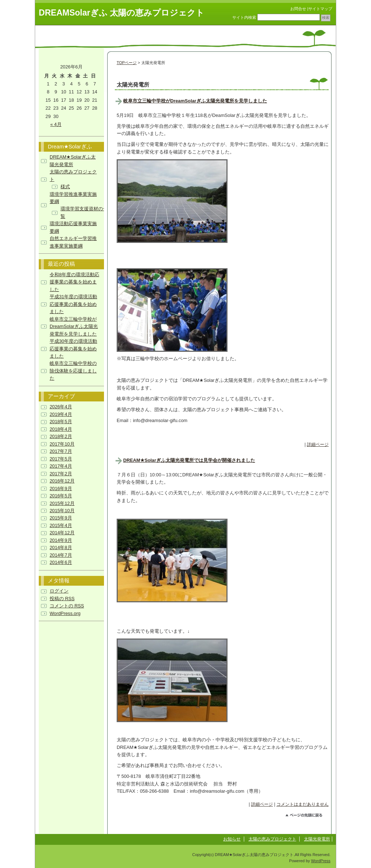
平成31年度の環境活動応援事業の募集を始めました (73, 304)
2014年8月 (61, 547)
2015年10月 (62, 511)
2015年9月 (61, 518)
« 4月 (56, 124)
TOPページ (127, 63)
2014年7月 (61, 555)
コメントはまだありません (303, 804)
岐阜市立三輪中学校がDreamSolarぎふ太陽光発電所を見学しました (195, 101)
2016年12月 (62, 481)
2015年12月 (62, 503)
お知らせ (232, 839)
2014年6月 (61, 562)
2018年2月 (61, 436)
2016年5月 (61, 496)
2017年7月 (61, 451)
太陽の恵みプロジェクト (272, 839)
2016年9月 (61, 488)
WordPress (321, 861)
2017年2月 (61, 474)
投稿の (62, 599)
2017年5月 (61, 459)
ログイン (59, 591)
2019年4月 (61, 414)
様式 (65, 187)
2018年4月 (61, 429)
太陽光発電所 (317, 839)
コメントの (67, 606)
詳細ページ (318, 444)
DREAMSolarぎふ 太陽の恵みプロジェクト (122, 13)
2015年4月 (61, 525)
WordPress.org (65, 613)
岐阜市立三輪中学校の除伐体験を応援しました (73, 371)
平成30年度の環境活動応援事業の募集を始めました (73, 349)
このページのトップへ (307, 816)
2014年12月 (62, 533)
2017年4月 (61, 466)
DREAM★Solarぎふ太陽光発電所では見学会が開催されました (189, 460)
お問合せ (298, 9)
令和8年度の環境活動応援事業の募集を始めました (74, 282)
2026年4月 (61, 407)
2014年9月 (61, 540)
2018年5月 (61, 422)
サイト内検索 (244, 17)
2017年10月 (62, 444)
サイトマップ (320, 9)
